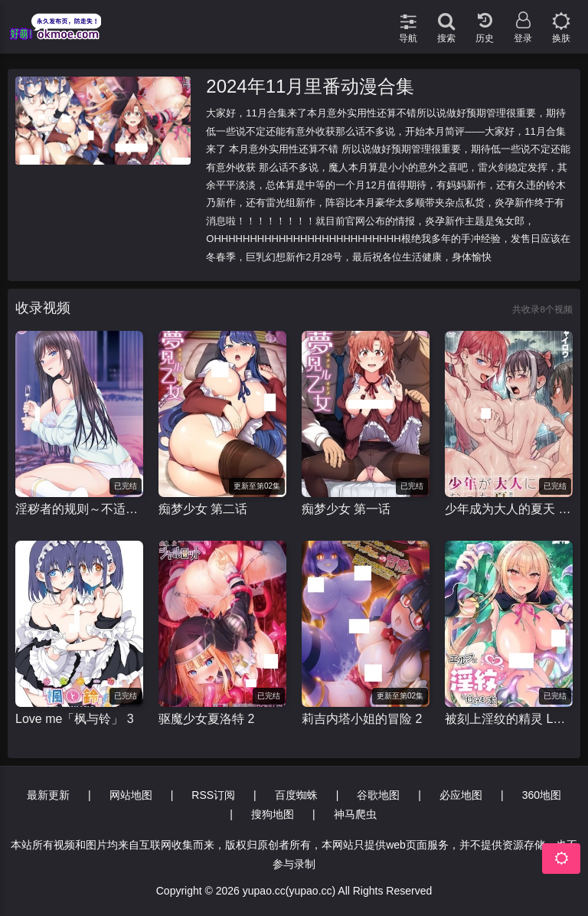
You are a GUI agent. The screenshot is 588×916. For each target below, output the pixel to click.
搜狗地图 (273, 814)
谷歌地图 (378, 795)
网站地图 (131, 795)
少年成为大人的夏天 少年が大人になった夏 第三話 (509, 509)
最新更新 (48, 795)
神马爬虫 (355, 814)
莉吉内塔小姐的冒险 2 (362, 719)
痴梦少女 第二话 (203, 509)
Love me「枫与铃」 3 (75, 719)
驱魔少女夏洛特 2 (206, 719)
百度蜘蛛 (296, 795)
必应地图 (461, 795)
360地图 (542, 795)
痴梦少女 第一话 (346, 509)
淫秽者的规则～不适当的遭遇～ (79, 509)
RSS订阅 (213, 795)
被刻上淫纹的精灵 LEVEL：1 (509, 719)
